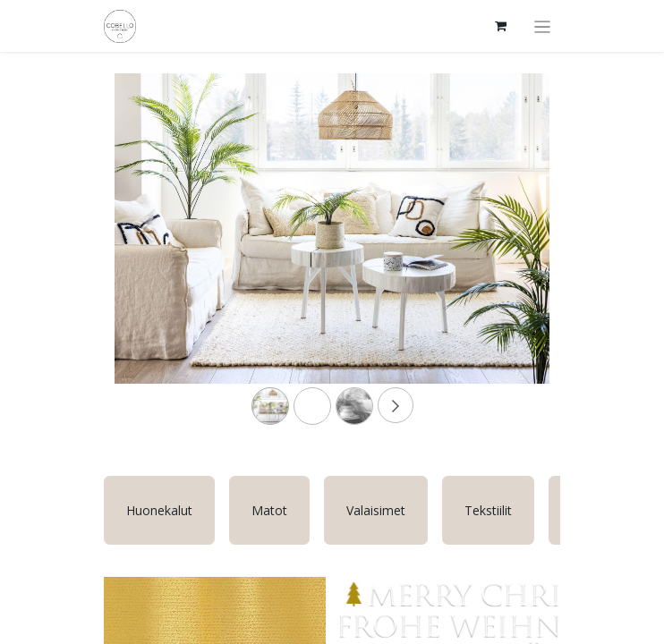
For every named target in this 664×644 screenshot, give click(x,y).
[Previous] (147, 257)
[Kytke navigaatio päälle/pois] (543, 26)
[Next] (517, 257)
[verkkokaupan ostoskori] (501, 26)
